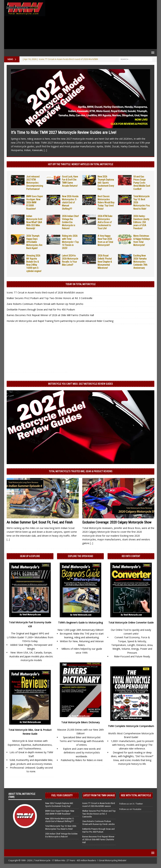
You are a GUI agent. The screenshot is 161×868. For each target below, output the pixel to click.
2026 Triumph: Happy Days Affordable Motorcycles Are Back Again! (34, 242)
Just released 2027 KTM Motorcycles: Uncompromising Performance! (35, 183)
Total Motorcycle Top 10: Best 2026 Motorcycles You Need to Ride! (61, 827)
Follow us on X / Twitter (131, 804)
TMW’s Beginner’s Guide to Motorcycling (80, 623)
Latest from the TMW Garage (99, 795)
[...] (45, 150)
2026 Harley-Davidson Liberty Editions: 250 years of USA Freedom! (141, 222)
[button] (152, 53)
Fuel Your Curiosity (62, 795)
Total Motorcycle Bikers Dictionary (80, 722)
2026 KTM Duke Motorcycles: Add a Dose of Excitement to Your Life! (105, 222)
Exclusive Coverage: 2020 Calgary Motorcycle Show (117, 522)
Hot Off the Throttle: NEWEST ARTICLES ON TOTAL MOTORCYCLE (81, 164)
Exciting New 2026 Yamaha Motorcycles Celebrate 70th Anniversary (140, 262)
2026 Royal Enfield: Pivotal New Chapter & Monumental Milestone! (105, 262)
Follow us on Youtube (130, 809)
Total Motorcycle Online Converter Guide (131, 623)
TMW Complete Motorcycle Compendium (131, 726)
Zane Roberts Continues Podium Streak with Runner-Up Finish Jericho (45, 304)
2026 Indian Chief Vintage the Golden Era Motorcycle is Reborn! (70, 222)
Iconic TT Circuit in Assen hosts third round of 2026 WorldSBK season (45, 292)
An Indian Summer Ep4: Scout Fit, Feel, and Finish (40, 522)
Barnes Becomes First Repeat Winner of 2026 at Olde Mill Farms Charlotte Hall (50, 315)
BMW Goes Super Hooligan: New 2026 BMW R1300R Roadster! (35, 203)
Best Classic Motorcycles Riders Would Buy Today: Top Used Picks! (106, 203)
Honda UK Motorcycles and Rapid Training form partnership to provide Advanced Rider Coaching (60, 321)
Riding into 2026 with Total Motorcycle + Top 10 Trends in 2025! (70, 242)
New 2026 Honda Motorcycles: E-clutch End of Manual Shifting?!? (70, 203)
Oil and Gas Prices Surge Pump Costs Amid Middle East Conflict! (142, 183)
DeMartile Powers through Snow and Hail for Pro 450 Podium (41, 310)
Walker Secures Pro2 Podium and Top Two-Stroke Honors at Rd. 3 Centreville (50, 298)
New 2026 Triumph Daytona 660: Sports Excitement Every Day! (106, 183)
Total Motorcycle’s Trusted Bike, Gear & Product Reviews (81, 471)
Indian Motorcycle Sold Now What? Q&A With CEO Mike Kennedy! (34, 222)
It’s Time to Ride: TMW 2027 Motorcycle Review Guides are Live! (64, 132)
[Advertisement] (100, 25)
